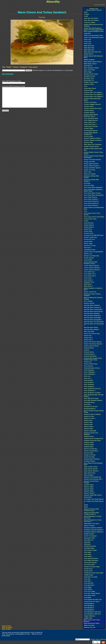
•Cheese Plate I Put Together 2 (93, 95)
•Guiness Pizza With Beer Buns (94, 235)
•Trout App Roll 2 (89, 585)
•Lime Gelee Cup (89, 272)
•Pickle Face (88, 362)
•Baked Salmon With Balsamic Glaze (93, 57)
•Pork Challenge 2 (89, 372)
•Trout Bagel (88, 587)
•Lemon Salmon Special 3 (92, 270)
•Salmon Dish (88, 420)
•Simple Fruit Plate (90, 455)
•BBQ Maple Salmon (90, 64)
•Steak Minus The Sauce (91, 524)
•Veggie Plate (88, 618)
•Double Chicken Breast (91, 147)
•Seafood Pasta (89, 436)
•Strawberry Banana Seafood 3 (93, 532)
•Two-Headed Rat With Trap (93, 600)
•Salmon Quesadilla (90, 431)
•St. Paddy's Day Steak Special (94, 499)
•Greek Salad (88, 231)
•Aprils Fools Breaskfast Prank (93, 35)
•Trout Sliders (88, 589)
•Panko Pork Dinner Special (92, 342)
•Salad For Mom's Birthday (92, 414)
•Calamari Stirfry (89, 84)
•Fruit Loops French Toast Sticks (94, 217)
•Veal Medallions (89, 604)
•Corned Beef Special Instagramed (90, 133)
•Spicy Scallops (89, 475)
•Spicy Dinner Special (90, 469)
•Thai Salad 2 (88, 556)
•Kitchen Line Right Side (91, 256)
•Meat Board (88, 284)
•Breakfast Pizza (89, 78)
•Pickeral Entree (89, 348)
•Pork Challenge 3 (89, 374)
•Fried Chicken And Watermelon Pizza (94, 208)
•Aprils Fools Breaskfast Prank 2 (94, 38)
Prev (40, 17)
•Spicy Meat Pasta (89, 473)
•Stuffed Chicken (89, 534)
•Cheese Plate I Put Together (93, 92)
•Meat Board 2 (88, 286)
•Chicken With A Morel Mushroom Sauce (91, 115)
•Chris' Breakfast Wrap (91, 118)
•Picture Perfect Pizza (91, 364)
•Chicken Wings (89, 110)
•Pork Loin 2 (88, 378)
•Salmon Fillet (88, 423)
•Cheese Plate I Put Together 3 (93, 97)
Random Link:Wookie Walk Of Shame (94, 9)
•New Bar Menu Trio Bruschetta (94, 322)
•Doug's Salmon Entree (91, 164)
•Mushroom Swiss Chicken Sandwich (92, 295)
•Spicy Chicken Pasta (90, 467)
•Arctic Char (87, 40)
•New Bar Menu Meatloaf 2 (92, 316)
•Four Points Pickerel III (91, 201)
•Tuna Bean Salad (89, 595)
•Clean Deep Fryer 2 (90, 124)
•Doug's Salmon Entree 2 (92, 166)
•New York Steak (89, 332)
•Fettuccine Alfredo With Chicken (91, 177)
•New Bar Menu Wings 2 (91, 329)
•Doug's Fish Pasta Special (92, 160)
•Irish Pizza (87, 248)
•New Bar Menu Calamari (92, 305)
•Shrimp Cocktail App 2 (91, 451)
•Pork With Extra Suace (91, 398)
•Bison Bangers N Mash (91, 68)
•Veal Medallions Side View (92, 612)
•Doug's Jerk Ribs (89, 162)
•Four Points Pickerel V (91, 205)
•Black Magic (88, 72)
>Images (86, 14)
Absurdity (53, 2)
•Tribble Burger (88, 575)
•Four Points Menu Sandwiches (94, 195)
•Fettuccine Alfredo (90, 174)
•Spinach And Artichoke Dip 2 (93, 479)
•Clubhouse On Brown (91, 126)
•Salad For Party (89, 416)
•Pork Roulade (88, 380)
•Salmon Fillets (88, 429)
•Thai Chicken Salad (90, 550)
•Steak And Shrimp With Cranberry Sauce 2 (91, 513)
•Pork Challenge (89, 370)
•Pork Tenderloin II (89, 391)
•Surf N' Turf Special (90, 536)
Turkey (9, 67)
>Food (86, 16)
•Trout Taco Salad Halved (92, 593)
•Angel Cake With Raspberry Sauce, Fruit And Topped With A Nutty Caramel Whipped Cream (94, 30)
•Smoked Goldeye (89, 461)
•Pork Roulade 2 (89, 382)
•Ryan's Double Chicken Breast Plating (94, 411)
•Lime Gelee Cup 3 (90, 276)
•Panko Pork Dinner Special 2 (93, 344)
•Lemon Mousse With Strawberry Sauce (90, 263)
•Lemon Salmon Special (91, 266)
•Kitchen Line (88, 254)
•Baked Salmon (89, 54)
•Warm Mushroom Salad (91, 623)
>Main (86, 12)
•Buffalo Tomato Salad (91, 82)
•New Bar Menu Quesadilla (92, 318)
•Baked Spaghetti (89, 60)
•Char (85, 86)
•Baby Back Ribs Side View (92, 52)
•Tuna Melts (87, 597)
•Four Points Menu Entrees (92, 193)
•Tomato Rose (88, 569)
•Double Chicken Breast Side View (93, 149)
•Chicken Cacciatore (90, 102)
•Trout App (87, 579)
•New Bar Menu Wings (91, 327)
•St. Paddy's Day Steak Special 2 (94, 502)
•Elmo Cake (87, 172)
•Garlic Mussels (89, 223)
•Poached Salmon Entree (92, 368)
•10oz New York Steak (91, 18)
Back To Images (7, 627)
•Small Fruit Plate (89, 457)
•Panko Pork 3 (88, 340)
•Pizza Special (88, 366)
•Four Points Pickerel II (91, 199)
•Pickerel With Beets (90, 356)
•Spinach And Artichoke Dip (92, 477)
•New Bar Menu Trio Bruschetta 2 (94, 325)
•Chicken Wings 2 (89, 113)
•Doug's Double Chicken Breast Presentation (94, 157)
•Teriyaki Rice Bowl (90, 546)
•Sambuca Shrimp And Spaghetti (91, 434)
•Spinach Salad (89, 485)
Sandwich (24, 67)
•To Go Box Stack (89, 565)
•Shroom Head (88, 453)
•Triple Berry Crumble (90, 577)
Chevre (16, 67)
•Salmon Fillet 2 (89, 427)
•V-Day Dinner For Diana (91, 602)
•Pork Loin (87, 376)
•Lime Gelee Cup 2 (90, 274)
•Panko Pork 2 (88, 338)
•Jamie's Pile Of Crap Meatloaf (93, 252)
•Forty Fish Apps (89, 185)
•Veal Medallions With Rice (92, 614)
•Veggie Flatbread (89, 616)
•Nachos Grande (89, 303)
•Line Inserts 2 (88, 280)
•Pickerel (86, 350)
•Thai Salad (87, 552)
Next (44, 17)
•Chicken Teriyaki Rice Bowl (92, 108)
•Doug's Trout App (89, 170)
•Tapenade (87, 542)
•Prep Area (87, 405)
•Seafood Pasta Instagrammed (93, 439)
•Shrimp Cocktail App (90, 449)
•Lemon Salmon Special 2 (92, 268)
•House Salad (88, 241)
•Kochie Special (89, 258)
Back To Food (7, 626)
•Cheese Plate (88, 90)
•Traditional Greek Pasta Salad (93, 573)
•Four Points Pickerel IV (91, 203)
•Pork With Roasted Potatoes (93, 400)
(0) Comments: (8, 74)
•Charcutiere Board (90, 88)
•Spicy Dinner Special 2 (91, 471)
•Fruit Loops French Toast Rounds (92, 214)
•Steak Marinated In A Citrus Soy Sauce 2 (93, 521)
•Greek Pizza (88, 229)
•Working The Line (89, 627)
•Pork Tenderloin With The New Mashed (94, 396)
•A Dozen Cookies (89, 22)
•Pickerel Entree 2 (89, 354)
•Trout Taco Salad (89, 591)
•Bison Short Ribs (89, 70)
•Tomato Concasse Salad (92, 567)
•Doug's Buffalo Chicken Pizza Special (93, 153)
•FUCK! (86, 221)
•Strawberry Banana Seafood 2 (93, 530)
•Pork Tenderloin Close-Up (92, 389)
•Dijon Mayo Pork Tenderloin (93, 144)
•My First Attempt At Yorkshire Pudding (93, 298)
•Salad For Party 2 (89, 418)
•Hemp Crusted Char (90, 237)
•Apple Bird (87, 33)
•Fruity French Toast (90, 219)
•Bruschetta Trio (89, 80)
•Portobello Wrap (89, 402)
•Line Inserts (88, 278)
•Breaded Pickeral (89, 76)
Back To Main (6, 629)
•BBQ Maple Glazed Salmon (93, 62)
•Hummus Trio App (90, 246)
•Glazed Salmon (89, 225)
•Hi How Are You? (89, 239)
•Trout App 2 (88, 581)
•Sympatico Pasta (89, 538)
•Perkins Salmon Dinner (91, 346)
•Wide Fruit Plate (89, 625)
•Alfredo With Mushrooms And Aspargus (93, 25)
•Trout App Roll (88, 583)
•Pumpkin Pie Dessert (91, 407)
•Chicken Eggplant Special (92, 104)
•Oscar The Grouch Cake (92, 334)
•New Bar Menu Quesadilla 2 (93, 320)
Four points (33, 67)
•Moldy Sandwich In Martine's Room (93, 289)
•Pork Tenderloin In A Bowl (92, 393)
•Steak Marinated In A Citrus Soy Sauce (93, 517)
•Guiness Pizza (88, 233)
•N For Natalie (88, 301)
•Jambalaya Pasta (89, 250)
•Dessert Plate (88, 142)
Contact (93, 639)
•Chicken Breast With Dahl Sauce (92, 99)
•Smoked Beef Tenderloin (92, 459)
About (98, 639)
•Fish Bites (87, 183)
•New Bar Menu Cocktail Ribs (93, 309)
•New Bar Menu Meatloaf (92, 314)
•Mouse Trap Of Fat (90, 292)
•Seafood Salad (89, 443)
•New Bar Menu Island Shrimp (93, 311)
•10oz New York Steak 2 (91, 20)
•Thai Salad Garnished (91, 558)
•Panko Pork (88, 336)
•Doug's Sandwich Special (92, 168)
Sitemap (103, 639)
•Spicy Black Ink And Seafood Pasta (93, 464)
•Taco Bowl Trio (89, 540)
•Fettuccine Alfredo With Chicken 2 (91, 180)
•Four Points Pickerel (90, 197)
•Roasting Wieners (90, 409)
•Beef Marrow (88, 66)
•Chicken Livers (89, 106)
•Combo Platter (88, 129)
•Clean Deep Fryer (90, 122)
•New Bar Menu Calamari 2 (92, 307)
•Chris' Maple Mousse (91, 120)
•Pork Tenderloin (89, 384)
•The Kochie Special (90, 563)
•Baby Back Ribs (89, 46)
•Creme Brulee (88, 136)
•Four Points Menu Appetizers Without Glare (93, 190)
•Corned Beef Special (90, 131)
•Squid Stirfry (88, 497)
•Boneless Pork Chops (91, 74)
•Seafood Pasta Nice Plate (92, 441)
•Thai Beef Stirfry (89, 548)
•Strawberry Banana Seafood (93, 528)
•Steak (86, 505)
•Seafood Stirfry (89, 447)
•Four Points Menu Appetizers (93, 187)
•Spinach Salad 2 (89, 493)
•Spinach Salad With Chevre (93, 495)
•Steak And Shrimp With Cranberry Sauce (91, 510)
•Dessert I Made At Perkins (92, 138)
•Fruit (85, 211)
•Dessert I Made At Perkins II (93, 140)
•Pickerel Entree (89, 352)
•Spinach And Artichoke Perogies (91, 482)
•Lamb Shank (88, 260)
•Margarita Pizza (89, 282)
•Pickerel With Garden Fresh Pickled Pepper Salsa (93, 359)
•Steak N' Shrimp (89, 526)
